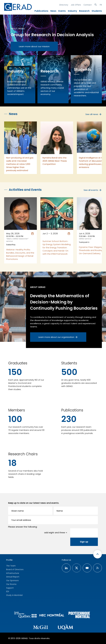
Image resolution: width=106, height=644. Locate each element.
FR (101, 5)
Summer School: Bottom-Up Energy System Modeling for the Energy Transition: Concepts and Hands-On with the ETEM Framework (57, 248)
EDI (8, 592)
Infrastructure (13, 573)
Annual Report (13, 577)
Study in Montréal (14, 595)
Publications (41, 11)
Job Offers (76, 5)
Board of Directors (15, 570)
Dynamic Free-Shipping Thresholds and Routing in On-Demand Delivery (92, 250)
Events (62, 11)
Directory (64, 5)
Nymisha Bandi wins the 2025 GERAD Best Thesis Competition (55, 161)
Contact (88, 5)
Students (97, 11)
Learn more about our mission (34, 46)
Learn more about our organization (58, 337)
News (53, 11)
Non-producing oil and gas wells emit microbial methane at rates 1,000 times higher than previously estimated (20, 164)
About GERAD (18, 29)
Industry (72, 11)
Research (84, 11)
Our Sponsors (12, 581)
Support (10, 588)
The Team (11, 566)
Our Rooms (11, 584)
